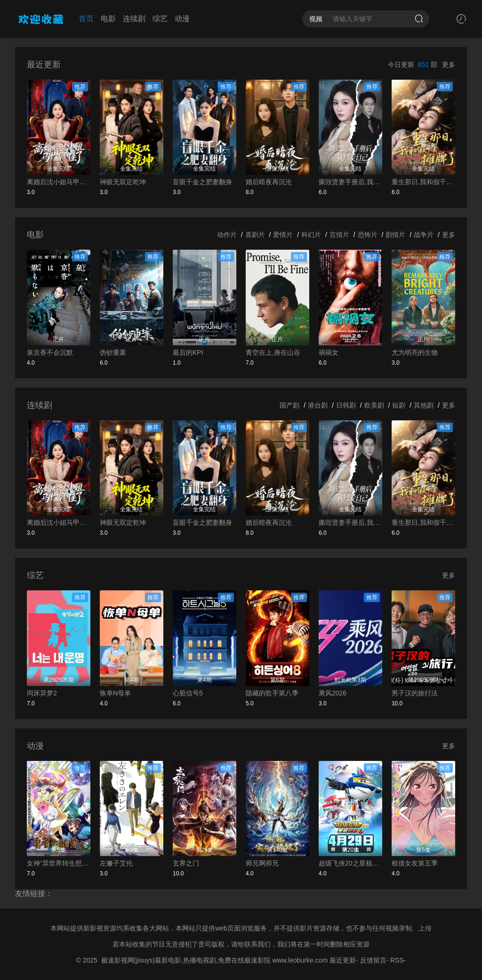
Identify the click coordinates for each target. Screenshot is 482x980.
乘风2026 (333, 693)
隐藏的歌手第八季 (272, 693)
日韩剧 (346, 405)
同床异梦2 (42, 693)
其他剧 (424, 405)
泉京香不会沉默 (50, 352)
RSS (397, 960)
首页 (86, 19)
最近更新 (343, 960)
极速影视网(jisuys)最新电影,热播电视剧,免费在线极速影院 (186, 960)
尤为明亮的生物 (415, 352)
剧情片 (395, 235)
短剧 (399, 405)
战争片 (424, 235)
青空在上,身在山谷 (273, 352)
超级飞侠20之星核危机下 (350, 863)
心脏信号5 (188, 693)
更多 (449, 65)
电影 (108, 19)
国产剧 (289, 405)
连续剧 (134, 19)
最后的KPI (188, 352)
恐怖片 (368, 235)
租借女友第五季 (415, 863)
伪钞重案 (113, 352)
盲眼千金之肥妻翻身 (202, 182)
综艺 (160, 19)
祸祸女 (329, 352)
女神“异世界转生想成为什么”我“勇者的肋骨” (59, 863)
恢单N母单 (115, 693)
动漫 (182, 19)
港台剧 (318, 405)
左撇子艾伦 (116, 863)
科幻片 (311, 235)
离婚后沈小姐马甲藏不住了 (59, 182)
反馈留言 (373, 960)
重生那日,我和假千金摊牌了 (423, 182)
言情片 (339, 235)
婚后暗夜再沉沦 (269, 182)
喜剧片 (255, 235)
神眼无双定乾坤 (123, 182)
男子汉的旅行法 (415, 693)
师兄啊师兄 (262, 863)
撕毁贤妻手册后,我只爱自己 (350, 182)
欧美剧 (374, 405)
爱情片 (283, 235)
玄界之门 (186, 863)
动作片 (227, 235)
